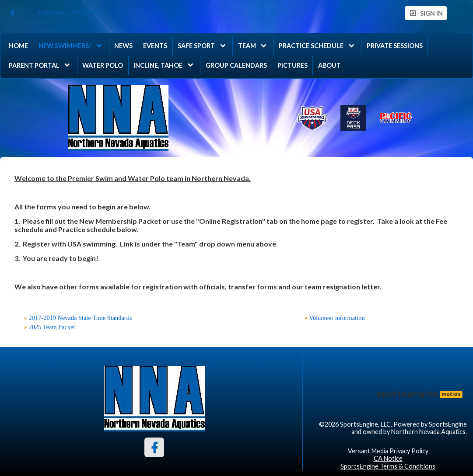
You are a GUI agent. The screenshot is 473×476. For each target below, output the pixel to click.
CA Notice (388, 458)
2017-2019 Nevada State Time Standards (81, 318)
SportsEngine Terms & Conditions (388, 466)
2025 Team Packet (52, 327)
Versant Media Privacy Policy (388, 451)
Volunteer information (337, 318)
